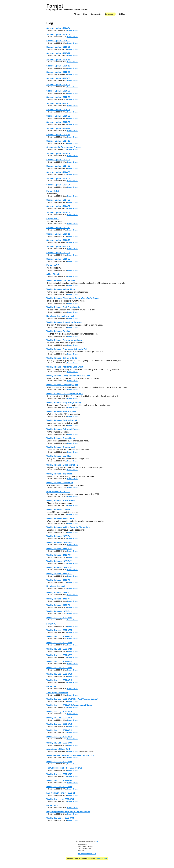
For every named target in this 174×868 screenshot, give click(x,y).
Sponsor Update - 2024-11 (58, 135)
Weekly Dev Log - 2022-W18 (59, 680)
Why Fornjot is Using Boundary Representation (68, 812)
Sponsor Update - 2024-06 (58, 172)
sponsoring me (101, 858)
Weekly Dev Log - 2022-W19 (59, 674)
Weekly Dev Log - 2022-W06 (59, 780)
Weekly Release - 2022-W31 (59, 599)
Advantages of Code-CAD (58, 749)
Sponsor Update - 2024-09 (58, 153)
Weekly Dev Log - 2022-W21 (59, 661)
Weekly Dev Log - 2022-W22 (59, 655)
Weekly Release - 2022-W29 (59, 611)
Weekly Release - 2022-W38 (59, 555)
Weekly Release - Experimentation (62, 465)
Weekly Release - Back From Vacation (64, 307)
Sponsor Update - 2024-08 (58, 160)
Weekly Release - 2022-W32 (59, 593)
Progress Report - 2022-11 (58, 492)
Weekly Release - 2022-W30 (59, 605)
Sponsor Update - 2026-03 (58, 35)
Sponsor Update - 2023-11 (58, 234)
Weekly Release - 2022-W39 (59, 549)
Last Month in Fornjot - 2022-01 (61, 793)
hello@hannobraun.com (87, 854)
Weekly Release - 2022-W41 (59, 536)
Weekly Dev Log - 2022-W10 (59, 737)
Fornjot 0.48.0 (53, 219)
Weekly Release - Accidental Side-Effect (65, 367)
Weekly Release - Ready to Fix (60, 518)
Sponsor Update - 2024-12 (58, 128)
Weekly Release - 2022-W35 (59, 574)
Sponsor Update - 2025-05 (58, 97)
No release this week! (56, 586)
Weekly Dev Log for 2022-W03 (60, 818)
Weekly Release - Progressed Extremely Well (67, 349)
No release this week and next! (60, 316)
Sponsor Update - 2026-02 (58, 41)
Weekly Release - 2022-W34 (59, 580)
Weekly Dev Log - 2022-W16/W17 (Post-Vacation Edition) (72, 699)
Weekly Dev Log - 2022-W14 (59, 712)
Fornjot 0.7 (51, 624)
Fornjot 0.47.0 (53, 265)
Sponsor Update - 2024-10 (58, 141)
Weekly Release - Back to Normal (62, 420)
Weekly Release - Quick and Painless (63, 429)
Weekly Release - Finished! (59, 331)
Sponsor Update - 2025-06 (58, 91)
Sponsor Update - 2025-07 (58, 85)
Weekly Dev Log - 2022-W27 (59, 618)
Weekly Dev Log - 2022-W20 (59, 668)
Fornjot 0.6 (51, 686)
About (77, 14)
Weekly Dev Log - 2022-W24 (59, 643)
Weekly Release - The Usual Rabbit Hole (65, 394)
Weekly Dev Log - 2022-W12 (59, 724)
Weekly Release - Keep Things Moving (64, 403)
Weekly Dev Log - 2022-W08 (59, 762)
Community (96, 14)
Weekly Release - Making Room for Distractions (68, 527)
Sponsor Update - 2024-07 (58, 166)
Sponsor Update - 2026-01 (58, 47)
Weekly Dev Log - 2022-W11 (59, 730)
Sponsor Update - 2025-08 (58, 78)
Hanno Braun (72, 31)
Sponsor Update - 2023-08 (58, 253)
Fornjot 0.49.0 (53, 191)
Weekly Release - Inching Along (61, 289)
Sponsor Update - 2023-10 (58, 240)
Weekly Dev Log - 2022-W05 (59, 787)
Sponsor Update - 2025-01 (58, 122)
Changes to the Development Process (64, 147)
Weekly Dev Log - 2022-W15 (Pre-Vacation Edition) (69, 705)
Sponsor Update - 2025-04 (58, 103)
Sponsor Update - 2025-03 (58, 110)
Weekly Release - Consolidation (61, 438)
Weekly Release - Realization (60, 483)
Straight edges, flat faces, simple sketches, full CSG (70, 755)
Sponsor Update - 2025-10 (58, 66)
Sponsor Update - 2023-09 (58, 246)
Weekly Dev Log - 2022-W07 (59, 774)
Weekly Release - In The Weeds (61, 501)
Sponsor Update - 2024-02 (58, 206)
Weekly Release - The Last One (61, 280)
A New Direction (54, 274)
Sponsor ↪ (110, 14)
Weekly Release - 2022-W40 (59, 542)
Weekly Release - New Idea (59, 456)
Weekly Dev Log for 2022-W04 (60, 799)
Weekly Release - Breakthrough (61, 447)
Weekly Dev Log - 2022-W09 (59, 743)
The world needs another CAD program (64, 768)
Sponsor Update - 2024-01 (58, 212)
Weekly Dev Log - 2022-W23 (59, 649)
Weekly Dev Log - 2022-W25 (59, 636)
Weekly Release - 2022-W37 (59, 561)
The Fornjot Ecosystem (57, 693)
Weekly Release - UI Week (58, 509)
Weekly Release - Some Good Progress (64, 322)
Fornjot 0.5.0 (52, 805)
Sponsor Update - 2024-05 (58, 179)
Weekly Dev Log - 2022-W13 (59, 718)
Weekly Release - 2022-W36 (59, 567)
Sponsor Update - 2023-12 (58, 228)
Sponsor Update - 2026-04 (58, 28)
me (97, 841)
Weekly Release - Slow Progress (61, 411)
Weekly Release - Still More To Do (62, 358)
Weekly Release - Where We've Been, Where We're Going (72, 298)
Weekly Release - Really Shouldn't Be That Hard (68, 376)
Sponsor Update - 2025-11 (58, 60)
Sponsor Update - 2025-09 (58, 72)
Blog (85, 14)
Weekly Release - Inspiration (59, 474)
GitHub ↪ (123, 14)
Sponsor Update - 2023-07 (58, 259)
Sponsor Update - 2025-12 (58, 53)
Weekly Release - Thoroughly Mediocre (64, 340)
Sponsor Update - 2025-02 (58, 116)
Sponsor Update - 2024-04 (58, 185)
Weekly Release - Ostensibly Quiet (62, 385)
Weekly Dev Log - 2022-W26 (59, 630)
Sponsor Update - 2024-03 (58, 200)
